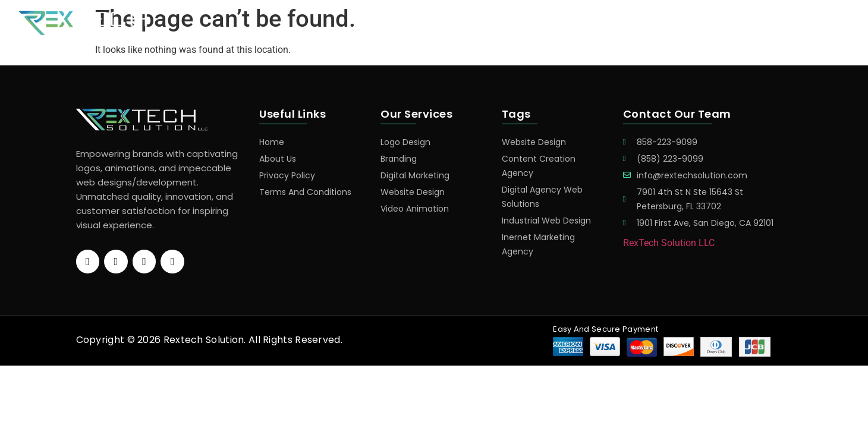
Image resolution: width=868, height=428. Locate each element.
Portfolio (669, 23)
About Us (729, 23)
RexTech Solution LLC (669, 243)
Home (558, 23)
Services (610, 23)
